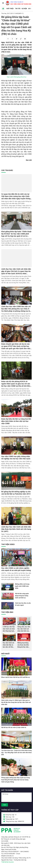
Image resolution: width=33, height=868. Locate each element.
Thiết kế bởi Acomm (8, 862)
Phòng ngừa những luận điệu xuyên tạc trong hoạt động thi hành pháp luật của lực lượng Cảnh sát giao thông (16, 780)
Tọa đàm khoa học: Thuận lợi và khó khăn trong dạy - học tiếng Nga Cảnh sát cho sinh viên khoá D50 (16, 753)
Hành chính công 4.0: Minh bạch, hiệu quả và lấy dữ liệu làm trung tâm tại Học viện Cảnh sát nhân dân (16, 702)
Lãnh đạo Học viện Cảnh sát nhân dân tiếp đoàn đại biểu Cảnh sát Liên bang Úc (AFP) (16, 529)
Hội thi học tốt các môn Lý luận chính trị (14, 727)
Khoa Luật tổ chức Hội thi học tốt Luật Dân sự (16, 677)
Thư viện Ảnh (7, 612)
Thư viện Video (8, 544)
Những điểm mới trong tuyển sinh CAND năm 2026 (22, 586)
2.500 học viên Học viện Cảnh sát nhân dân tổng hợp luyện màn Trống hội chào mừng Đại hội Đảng (9, 631)
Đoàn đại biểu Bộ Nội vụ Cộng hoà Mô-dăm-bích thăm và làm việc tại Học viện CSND (16, 421)
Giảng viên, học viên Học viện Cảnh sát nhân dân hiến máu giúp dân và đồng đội (24, 631)
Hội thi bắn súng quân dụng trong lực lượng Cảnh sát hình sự (22, 596)
